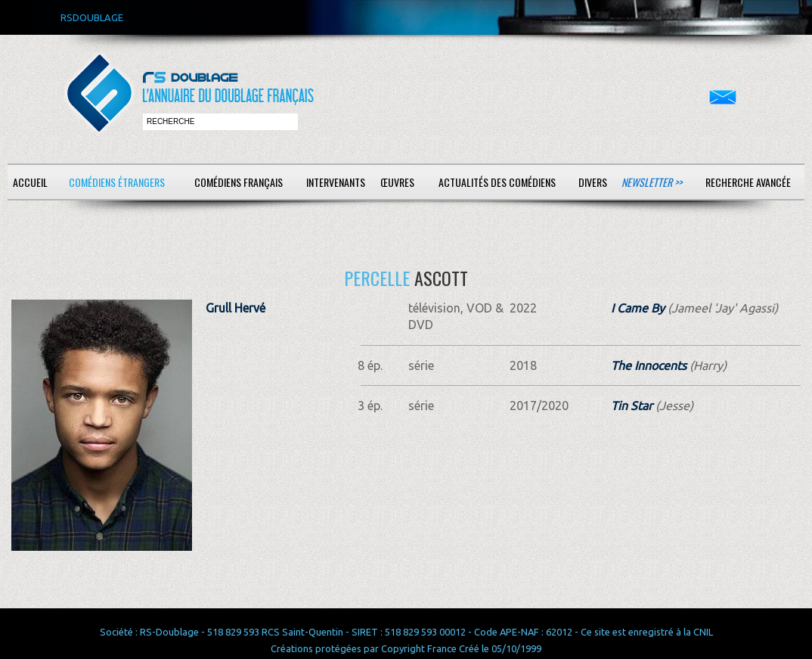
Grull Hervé (236, 308)
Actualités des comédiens (497, 182)
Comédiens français (239, 182)
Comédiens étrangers (117, 182)
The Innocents (649, 365)
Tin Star (632, 406)
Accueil (30, 182)
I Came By (638, 308)
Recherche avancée (748, 182)
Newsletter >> (652, 182)
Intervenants (336, 182)
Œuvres (397, 182)
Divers (593, 182)
